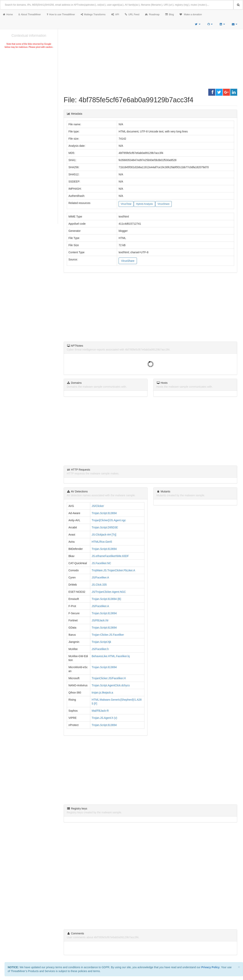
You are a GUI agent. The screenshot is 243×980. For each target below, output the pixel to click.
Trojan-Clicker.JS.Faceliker (108, 635)
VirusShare (164, 204)
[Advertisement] (29, 78)
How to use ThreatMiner (61, 14)
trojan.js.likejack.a (103, 693)
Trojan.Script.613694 (104, 513)
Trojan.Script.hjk (102, 642)
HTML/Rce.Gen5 (102, 542)
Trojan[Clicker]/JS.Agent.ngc (109, 520)
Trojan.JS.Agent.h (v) (105, 718)
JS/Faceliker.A (100, 577)
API (115, 14)
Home (8, 14)
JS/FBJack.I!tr (100, 620)
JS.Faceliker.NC (101, 563)
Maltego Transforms (93, 14)
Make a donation (191, 14)
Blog (170, 14)
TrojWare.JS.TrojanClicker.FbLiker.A (113, 570)
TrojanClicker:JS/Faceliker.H (109, 678)
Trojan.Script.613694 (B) (106, 599)
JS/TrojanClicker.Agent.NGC (109, 592)
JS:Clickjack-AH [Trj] (104, 535)
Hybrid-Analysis (144, 204)
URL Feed (132, 14)
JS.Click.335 (99, 585)
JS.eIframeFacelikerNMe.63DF (110, 556)
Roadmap (152, 14)
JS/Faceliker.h (100, 649)
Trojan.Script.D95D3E (105, 527)
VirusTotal (126, 204)
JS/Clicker (98, 506)
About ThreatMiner (30, 14)
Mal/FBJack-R (100, 711)
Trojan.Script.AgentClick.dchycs (111, 685)
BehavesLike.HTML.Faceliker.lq (111, 656)
